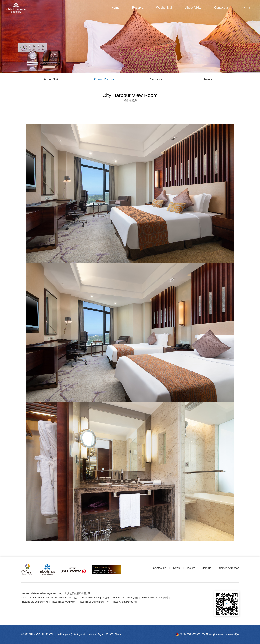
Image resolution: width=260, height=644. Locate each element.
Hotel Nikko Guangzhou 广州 (94, 602)
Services (156, 79)
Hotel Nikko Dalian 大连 (125, 598)
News (208, 79)
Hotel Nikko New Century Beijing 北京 (58, 598)
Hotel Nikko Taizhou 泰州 (155, 598)
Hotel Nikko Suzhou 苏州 (35, 602)
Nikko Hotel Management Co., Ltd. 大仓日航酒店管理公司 (61, 593)
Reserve (138, 8)
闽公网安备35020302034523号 (194, 634)
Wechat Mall (164, 8)
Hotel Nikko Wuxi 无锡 (64, 602)
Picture (191, 568)
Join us (207, 568)
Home (115, 8)
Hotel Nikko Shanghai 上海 (95, 598)
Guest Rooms (104, 79)
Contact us (221, 8)
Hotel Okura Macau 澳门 (126, 602)
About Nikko (193, 8)
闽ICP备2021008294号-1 (226, 634)
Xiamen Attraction (229, 568)
